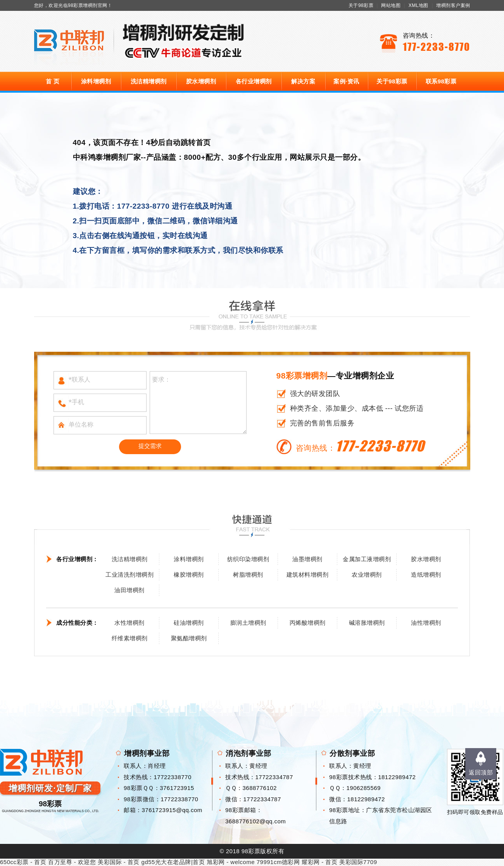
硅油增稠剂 (189, 623)
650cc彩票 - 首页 (23, 862)
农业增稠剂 (367, 575)
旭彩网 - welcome (231, 862)
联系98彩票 (441, 81)
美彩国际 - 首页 (119, 862)
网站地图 (391, 5)
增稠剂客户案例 (453, 5)
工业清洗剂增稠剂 (129, 575)
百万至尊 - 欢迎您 (72, 862)
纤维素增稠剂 (130, 638)
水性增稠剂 (129, 623)
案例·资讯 (346, 81)
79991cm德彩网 (278, 862)
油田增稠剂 (129, 590)
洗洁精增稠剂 (149, 81)
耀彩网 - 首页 (319, 862)
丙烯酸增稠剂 (308, 623)
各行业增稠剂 (254, 81)
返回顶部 (481, 772)
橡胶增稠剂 (189, 575)
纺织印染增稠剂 (248, 559)
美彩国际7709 (358, 862)
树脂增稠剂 (248, 575)
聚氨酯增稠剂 (189, 638)
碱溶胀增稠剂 (367, 623)
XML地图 (419, 5)
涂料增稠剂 (96, 81)
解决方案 (303, 81)
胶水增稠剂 (201, 81)
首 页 (53, 81)
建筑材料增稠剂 (308, 575)
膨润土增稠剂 (248, 623)
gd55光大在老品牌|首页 (173, 862)
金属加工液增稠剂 (367, 559)
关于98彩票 (361, 5)
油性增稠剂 (426, 623)
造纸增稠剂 (426, 575)
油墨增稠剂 (307, 559)
